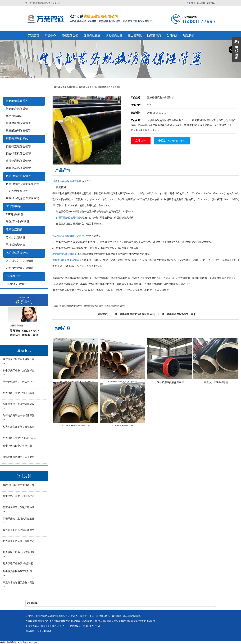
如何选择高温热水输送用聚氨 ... (19, 417)
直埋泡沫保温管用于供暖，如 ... (19, 361)
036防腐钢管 (13, 276)
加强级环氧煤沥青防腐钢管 (22, 198)
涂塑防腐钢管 (14, 230)
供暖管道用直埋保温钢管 (66, 260)
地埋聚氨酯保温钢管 (18, 123)
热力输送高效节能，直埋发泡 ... (19, 428)
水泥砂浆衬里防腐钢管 (20, 261)
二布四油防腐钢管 (17, 191)
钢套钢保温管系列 (17, 138)
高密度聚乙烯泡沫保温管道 (97, 621)
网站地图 (201, 3)
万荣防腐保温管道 (35, 621)
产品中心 (50, 36)
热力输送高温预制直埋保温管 (68, 236)
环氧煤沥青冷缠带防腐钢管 (22, 184)
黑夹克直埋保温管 (123, 621)
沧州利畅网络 (44, 631)
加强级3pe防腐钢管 (18, 221)
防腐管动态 (154, 36)
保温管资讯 (135, 36)
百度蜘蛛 (191, 3)
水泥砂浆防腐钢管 (17, 253)
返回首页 (102, 314)
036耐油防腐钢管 (16, 284)
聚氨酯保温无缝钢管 (93, 306)
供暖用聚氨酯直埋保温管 (69, 218)
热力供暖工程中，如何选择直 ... (19, 395)
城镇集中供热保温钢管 (65, 181)
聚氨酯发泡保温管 (17, 109)
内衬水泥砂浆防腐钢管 (20, 268)
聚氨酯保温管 (70, 36)
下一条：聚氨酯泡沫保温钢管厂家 (175, 314)
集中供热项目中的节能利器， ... (19, 447)
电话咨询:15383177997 (172, 141)
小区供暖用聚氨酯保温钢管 (169, 382)
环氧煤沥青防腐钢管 (18, 176)
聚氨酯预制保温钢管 (18, 130)
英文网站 (211, 3)
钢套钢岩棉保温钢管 (18, 154)
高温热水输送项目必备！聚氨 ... (19, 459)
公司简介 (172, 36)
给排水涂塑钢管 (16, 238)
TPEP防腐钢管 (15, 214)
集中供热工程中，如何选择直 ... (19, 372)
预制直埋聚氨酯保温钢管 (71, 306)
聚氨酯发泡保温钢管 (63, 254)
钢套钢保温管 (114, 36)
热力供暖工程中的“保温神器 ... (19, 438)
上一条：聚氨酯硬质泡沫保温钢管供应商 (132, 314)
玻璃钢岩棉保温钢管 (18, 161)
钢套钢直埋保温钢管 (18, 146)
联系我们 (189, 36)
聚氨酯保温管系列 (17, 101)
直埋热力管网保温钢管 (115, 306)
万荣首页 (34, 36)
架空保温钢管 (14, 116)
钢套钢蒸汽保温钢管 (18, 168)
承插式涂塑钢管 (16, 245)
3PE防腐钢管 (14, 206)
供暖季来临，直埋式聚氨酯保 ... (19, 406)
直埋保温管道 (92, 36)
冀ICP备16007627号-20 (53, 626)
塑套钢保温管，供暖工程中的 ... (19, 384)
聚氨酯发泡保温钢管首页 (66, 87)
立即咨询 (141, 141)
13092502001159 (91, 626)
